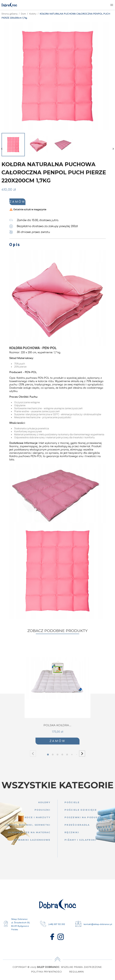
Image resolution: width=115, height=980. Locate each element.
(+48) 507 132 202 (57, 926)
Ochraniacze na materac (29, 834)
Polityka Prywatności (47, 974)
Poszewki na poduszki (84, 819)
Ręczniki (72, 834)
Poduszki (43, 812)
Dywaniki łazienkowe (32, 842)
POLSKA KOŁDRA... (57, 727)
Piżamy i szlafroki (80, 842)
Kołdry (44, 804)
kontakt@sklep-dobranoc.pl (98, 926)
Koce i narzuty (38, 819)
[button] (82, 756)
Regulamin (77, 974)
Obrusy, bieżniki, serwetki (28, 827)
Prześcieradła (77, 827)
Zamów (43, 203)
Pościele (72, 804)
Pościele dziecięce (81, 812)
